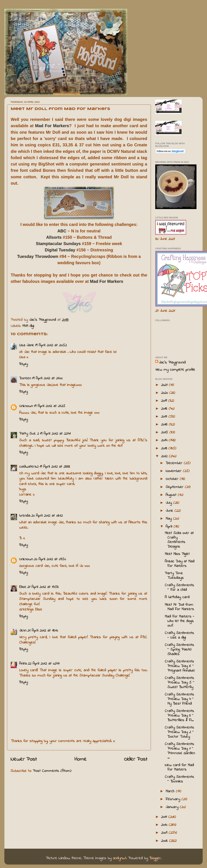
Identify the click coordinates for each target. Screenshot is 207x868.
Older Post (136, 759)
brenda (25, 516)
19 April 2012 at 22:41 (55, 434)
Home (81, 759)
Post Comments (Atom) (52, 771)
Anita (23, 664)
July (169, 503)
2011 (165, 817)
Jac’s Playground (172, 363)
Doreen (25, 378)
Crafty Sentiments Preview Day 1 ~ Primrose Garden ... (180, 751)
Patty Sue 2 (29, 434)
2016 (165, 425)
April (170, 527)
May (169, 519)
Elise (23, 587)
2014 (165, 440)
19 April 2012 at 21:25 (50, 406)
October (173, 479)
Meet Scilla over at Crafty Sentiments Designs (179, 540)
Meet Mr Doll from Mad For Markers (179, 607)
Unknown (26, 406)
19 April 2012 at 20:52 (51, 345)
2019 (165, 401)
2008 (165, 841)
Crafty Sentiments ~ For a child (179, 588)
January (173, 807)
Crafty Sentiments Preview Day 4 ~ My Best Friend (179, 699)
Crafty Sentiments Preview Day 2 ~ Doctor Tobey (179, 732)
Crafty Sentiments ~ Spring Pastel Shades (179, 650)
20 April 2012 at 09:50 (50, 559)
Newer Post (24, 759)
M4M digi (28, 326)
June (170, 511)
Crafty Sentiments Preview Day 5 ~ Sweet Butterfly (180, 683)
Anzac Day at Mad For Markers (180, 564)
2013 (165, 448)
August (172, 495)
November (174, 471)
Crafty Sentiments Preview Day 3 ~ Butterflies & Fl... (179, 716)
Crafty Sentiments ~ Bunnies (179, 779)
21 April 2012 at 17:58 (43, 587)
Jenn (23, 631)
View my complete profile (175, 370)
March (171, 791)
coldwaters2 (29, 467)
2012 (165, 456)
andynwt (119, 858)
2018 (165, 409)
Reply (23, 364)
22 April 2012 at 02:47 (44, 664)
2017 (165, 417)
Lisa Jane (26, 345)
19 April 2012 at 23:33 (55, 467)
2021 (165, 385)
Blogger (155, 858)
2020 (165, 393)
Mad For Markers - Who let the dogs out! (179, 621)
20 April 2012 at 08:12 (47, 516)
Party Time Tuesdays (174, 576)
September (175, 487)
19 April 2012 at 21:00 (47, 378)
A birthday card (177, 597)
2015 (165, 433)
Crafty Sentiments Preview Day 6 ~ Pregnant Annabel (180, 666)
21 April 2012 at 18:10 (43, 631)
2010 (165, 825)
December (175, 463)
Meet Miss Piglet (177, 554)
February (173, 799)
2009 (165, 833)
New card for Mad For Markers (179, 768)
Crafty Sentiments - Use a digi (179, 635)
